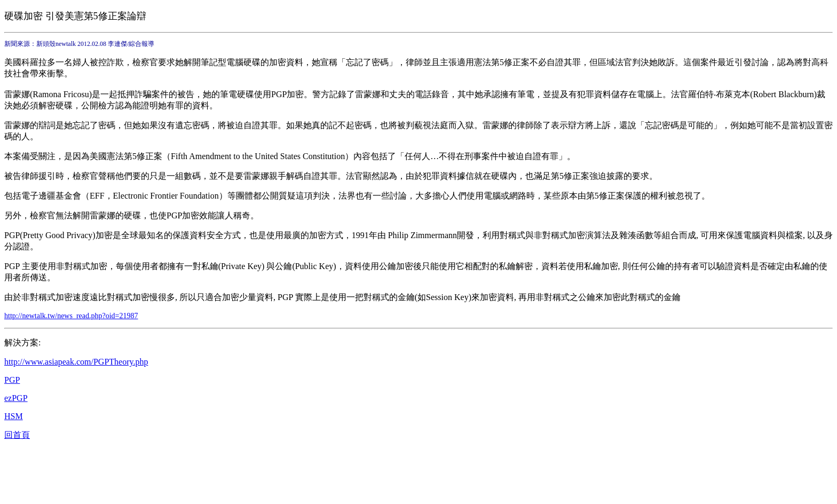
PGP (12, 380)
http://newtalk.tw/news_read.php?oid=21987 (71, 316)
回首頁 (17, 435)
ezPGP (16, 398)
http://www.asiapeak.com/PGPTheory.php (76, 362)
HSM (14, 416)
